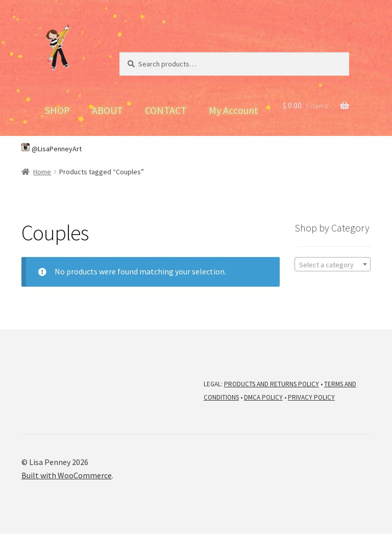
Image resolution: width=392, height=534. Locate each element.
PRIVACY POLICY (311, 397)
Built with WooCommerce (67, 475)
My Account (234, 110)
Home (42, 172)
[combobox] (333, 264)
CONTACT (166, 110)
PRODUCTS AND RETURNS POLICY (272, 384)
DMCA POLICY (263, 397)
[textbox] (333, 265)
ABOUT (107, 110)
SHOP (57, 110)
